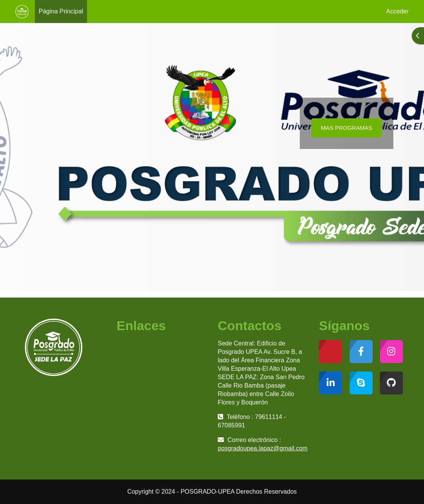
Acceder (397, 11)
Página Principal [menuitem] (61, 11)
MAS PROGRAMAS (347, 128)
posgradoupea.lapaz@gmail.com (263, 448)
